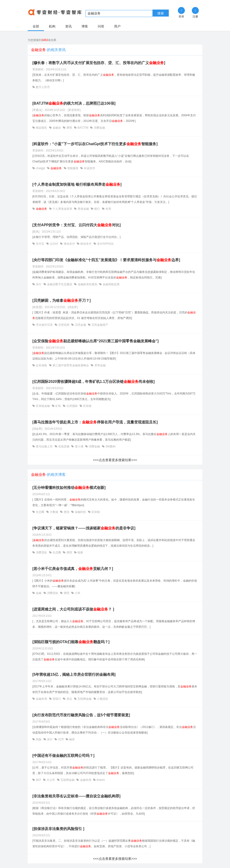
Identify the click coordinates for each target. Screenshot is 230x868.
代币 (61, 739)
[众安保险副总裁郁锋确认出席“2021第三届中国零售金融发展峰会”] (95, 341)
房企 (69, 699)
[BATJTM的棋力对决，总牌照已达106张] (74, 103)
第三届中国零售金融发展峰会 (71, 365)
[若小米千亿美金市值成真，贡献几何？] (73, 569)
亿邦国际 (72, 406)
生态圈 (40, 512)
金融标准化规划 (87, 284)
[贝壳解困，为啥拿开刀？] (62, 300)
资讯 (68, 26)
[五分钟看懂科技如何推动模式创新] (69, 488)
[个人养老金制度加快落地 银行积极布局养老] (77, 184)
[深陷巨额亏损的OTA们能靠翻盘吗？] (71, 642)
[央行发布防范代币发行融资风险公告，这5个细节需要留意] (81, 715)
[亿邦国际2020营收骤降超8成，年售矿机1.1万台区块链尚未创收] (93, 382)
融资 (72, 739)
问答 (101, 26)
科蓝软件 (89, 168)
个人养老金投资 (63, 209)
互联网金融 (85, 699)
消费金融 (99, 128)
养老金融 (83, 209)
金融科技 (80, 512)
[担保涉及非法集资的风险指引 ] (58, 829)
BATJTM (83, 128)
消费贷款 (42, 552)
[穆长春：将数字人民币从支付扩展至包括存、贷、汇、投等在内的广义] (99, 63)
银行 (97, 209)
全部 (36, 26)
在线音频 (64, 446)
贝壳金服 (80, 325)
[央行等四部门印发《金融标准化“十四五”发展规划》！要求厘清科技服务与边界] (106, 260)
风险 (39, 739)
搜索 (161, 13)
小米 (77, 593)
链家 (80, 552)
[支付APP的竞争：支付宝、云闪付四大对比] (77, 225)
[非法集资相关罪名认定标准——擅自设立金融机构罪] (76, 796)
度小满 (79, 446)
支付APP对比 (105, 244)
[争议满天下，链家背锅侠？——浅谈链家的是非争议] (84, 528)
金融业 (57, 128)
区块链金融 (43, 406)
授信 (66, 512)
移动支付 (69, 244)
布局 (108, 209)
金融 (39, 593)
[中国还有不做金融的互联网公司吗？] (63, 756)
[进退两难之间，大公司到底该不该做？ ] (73, 609)
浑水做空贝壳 (44, 325)
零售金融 (100, 365)
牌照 (69, 128)
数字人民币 (42, 87)
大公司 (51, 780)
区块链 (87, 406)
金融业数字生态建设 (60, 284)
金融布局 (42, 699)
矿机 (58, 406)
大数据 (54, 512)
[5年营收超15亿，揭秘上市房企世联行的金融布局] (74, 674)
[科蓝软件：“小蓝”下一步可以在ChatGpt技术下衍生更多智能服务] (95, 144)
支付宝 (40, 244)
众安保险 (42, 365)
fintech (100, 780)
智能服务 (73, 168)
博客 (85, 26)
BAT (39, 780)
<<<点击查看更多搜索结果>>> (115, 460)
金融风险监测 (111, 284)
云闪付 (54, 244)
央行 (39, 284)
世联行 (57, 699)
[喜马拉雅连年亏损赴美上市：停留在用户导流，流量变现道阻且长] (95, 422)
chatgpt (41, 168)
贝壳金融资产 (100, 325)
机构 (52, 26)
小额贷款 (102, 699)
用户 (117, 26)
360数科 (110, 446)
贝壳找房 (64, 325)
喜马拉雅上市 (44, 446)
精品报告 (42, 128)
